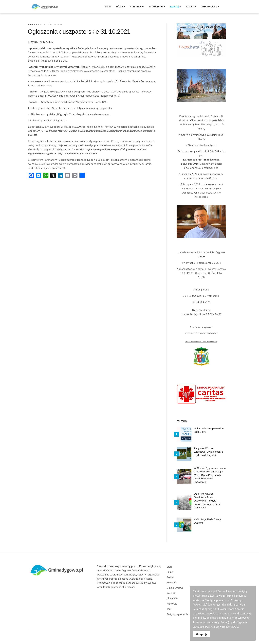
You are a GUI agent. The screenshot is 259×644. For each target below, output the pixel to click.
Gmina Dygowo (210, 7)
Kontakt (171, 593)
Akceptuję (201, 634)
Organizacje (157, 7)
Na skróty (172, 604)
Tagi (169, 609)
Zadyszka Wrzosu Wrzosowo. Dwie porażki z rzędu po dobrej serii (208, 452)
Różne (121, 7)
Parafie (176, 7)
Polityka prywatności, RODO (182, 614)
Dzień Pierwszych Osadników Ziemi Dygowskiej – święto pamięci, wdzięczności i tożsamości (207, 501)
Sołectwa (137, 7)
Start (108, 7)
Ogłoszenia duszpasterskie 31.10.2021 (79, 32)
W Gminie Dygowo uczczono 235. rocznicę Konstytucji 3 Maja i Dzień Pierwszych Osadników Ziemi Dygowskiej (210, 475)
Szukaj (170, 572)
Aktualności (173, 598)
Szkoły (191, 7)
